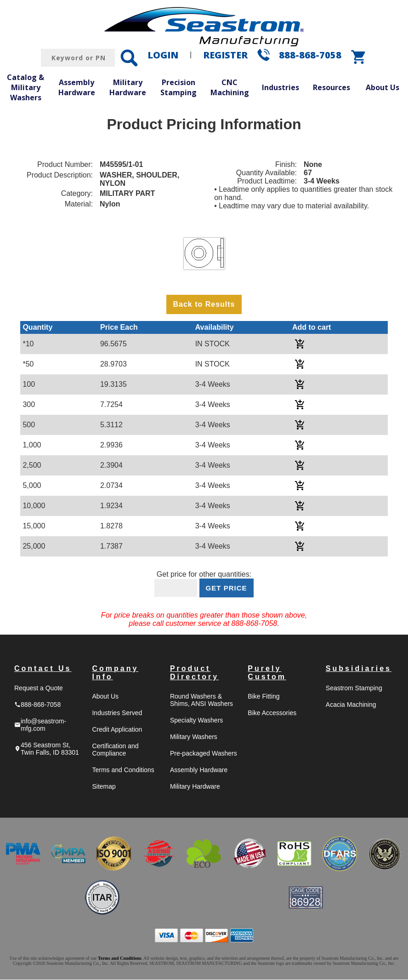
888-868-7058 (310, 55)
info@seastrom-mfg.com (40, 725)
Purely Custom (267, 673)
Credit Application (117, 730)
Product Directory (194, 673)
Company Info (115, 673)
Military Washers (194, 737)
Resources (331, 87)
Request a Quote (39, 688)
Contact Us (43, 669)
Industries (280, 87)
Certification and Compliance (115, 750)
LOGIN (163, 55)
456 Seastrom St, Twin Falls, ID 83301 (47, 749)
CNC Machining (230, 87)
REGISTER (225, 55)
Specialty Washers (196, 721)
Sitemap (104, 787)
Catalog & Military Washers (25, 87)
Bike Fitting (263, 697)
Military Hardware (128, 87)
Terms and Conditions (123, 770)
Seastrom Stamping (354, 688)
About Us (382, 87)
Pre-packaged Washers (204, 754)
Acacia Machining (351, 705)
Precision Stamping (178, 87)
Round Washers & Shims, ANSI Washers (201, 700)
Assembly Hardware (77, 87)
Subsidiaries (359, 669)
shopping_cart (359, 57)
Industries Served (117, 713)
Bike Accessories (272, 713)
